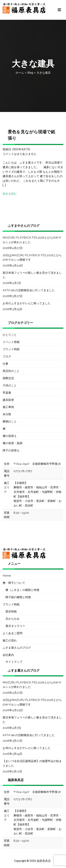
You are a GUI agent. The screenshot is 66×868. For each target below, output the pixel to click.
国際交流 (8, 378)
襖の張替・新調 (12, 443)
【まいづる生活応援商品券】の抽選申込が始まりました (32, 763)
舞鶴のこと (10, 421)
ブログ (7, 356)
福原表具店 (44, 861)
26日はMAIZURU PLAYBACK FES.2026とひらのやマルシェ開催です (32, 258)
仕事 (5, 364)
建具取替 (8, 400)
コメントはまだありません (20, 154)
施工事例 (8, 407)
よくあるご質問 (12, 633)
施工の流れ (10, 640)
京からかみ (12, 619)
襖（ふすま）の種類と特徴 (22, 590)
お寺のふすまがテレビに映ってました (27, 303)
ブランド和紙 (11, 349)
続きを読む (10, 194)
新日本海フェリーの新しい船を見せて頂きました (32, 275)
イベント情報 (11, 342)
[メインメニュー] (59, 10)
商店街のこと (11, 371)
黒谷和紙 (11, 611)
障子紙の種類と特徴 (18, 597)
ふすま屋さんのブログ (17, 648)
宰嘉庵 (7, 393)
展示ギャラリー (15, 626)
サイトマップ (14, 662)
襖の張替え (10, 436)
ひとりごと (10, 335)
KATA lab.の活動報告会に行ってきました (29, 290)
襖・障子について (14, 583)
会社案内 (8, 655)
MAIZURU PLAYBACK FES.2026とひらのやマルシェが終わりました (32, 240)
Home (7, 576)
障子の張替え (11, 450)
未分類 (7, 414)
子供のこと (10, 385)
